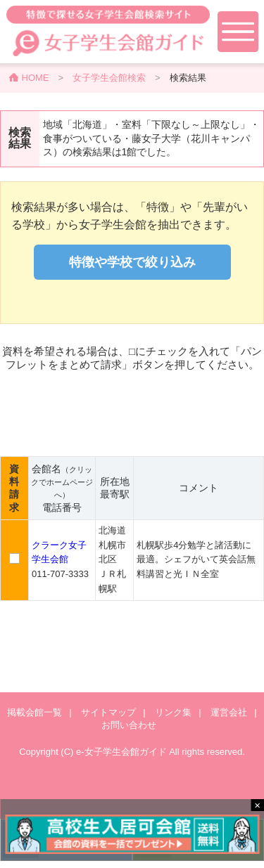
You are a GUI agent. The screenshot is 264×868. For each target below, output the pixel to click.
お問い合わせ (129, 725)
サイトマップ (108, 712)
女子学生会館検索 (109, 78)
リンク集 (173, 712)
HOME (36, 78)
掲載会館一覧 (34, 712)
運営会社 (229, 712)
